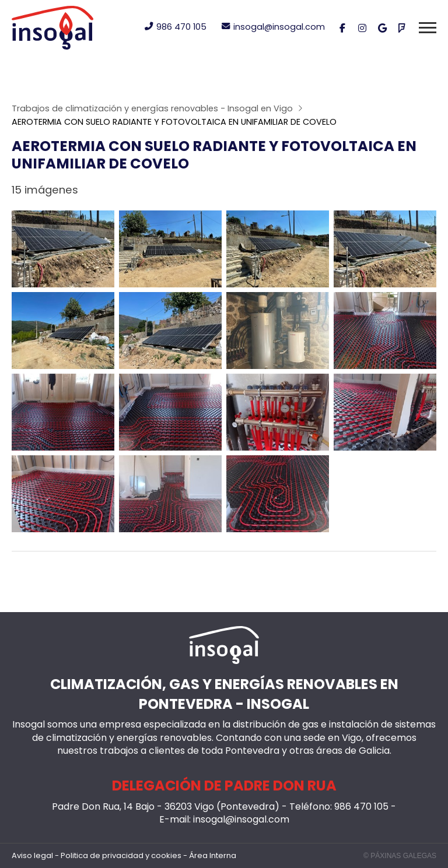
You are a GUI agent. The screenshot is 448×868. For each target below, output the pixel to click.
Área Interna (213, 856)
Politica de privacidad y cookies (121, 856)
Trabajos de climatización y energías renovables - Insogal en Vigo (152, 108)
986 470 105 (361, 807)
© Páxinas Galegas (400, 856)
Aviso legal (32, 856)
